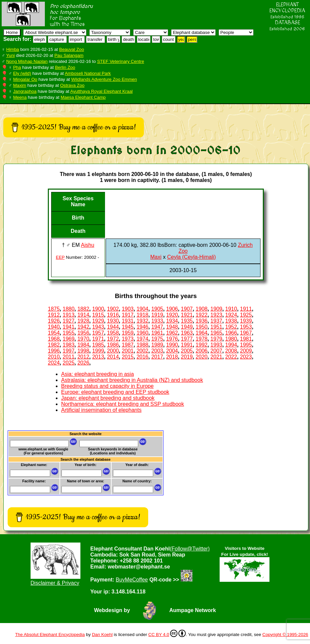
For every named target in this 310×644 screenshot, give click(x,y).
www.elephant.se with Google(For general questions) (43, 451)
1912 (54, 315)
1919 (157, 315)
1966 (231, 333)
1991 (187, 345)
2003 (157, 351)
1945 (128, 327)
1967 (246, 333)
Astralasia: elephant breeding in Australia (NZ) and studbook (132, 380)
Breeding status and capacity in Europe (107, 386)
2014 (113, 357)
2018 (172, 357)
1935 (187, 321)
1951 (216, 327)
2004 (172, 351)
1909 (216, 309)
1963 (187, 333)
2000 (113, 351)
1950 (202, 327)
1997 (68, 351)
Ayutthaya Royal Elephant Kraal (101, 91)
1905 (157, 309)
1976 (172, 339)
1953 (246, 327)
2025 (68, 363)
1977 (187, 339)
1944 (113, 327)
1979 (216, 339)
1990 (172, 345)
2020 (202, 357)
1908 (202, 309)
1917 (128, 315)
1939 (246, 321)
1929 (98, 321)
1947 (157, 327)
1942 (83, 327)
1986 (113, 345)
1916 (113, 315)
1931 (128, 321)
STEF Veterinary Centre (120, 61)
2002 (143, 351)
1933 (157, 321)
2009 (246, 351)
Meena (20, 97)
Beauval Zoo (72, 49)
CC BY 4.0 (167, 633)
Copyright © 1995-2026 (285, 635)
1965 (216, 333)
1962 (172, 333)
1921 (187, 315)
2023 (246, 357)
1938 (231, 321)
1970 (83, 339)
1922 (202, 315)
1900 (98, 309)
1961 (157, 333)
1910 (231, 309)
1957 (98, 333)
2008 (231, 351)
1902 (113, 309)
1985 (98, 345)
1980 (231, 339)
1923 (216, 315)
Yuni (10, 55)
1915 (98, 315)
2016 (143, 357)
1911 (246, 309)
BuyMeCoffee (132, 580)
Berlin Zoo (65, 67)
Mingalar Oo (25, 79)
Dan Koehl (102, 635)
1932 (143, 321)
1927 (68, 321)
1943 (98, 327)
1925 (246, 315)
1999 (98, 351)
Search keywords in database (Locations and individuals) (113, 451)
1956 (83, 333)
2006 (202, 351)
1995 (246, 345)
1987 (128, 345)
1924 (231, 315)
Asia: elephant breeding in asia (98, 374)
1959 (128, 333)
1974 (143, 339)
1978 (202, 339)
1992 (202, 345)
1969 (68, 339)
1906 (172, 309)
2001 (128, 351)
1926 (54, 321)
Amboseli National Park (88, 73)
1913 (68, 315)
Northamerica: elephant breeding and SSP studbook (123, 404)
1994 (231, 345)
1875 (54, 309)
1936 (202, 321)
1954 (54, 333)
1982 (54, 345)
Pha (17, 67)
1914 (83, 315)
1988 (143, 345)
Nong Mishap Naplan (27, 61)
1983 (68, 345)
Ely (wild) (22, 73)
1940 (54, 327)
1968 (54, 339)
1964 (202, 333)
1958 (113, 333)
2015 (128, 357)
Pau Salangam (69, 55)
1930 (113, 321)
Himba (13, 49)
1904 (143, 309)
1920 (172, 315)
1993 (216, 345)
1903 (128, 309)
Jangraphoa (25, 91)
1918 (143, 315)
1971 (98, 339)
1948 (172, 327)
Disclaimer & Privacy (55, 583)
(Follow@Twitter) (190, 549)
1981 (246, 339)
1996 (54, 351)
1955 (68, 333)
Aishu (88, 245)
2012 (83, 357)
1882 (83, 309)
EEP (60, 257)
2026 (83, 363)
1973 (128, 339)
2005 (187, 351)
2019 (187, 357)
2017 (157, 357)
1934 (172, 321)
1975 (157, 339)
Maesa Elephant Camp (83, 97)
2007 (216, 351)
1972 (113, 339)
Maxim (19, 85)
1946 (143, 327)
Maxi (156, 257)
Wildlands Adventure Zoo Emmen (104, 79)
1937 (216, 321)
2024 (54, 363)
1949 (187, 327)
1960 (143, 333)
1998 (83, 351)
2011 (68, 357)
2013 (98, 357)
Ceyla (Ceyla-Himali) (192, 257)
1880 (68, 309)
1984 (83, 345)
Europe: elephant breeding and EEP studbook (115, 392)
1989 (157, 345)
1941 (68, 327)
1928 (83, 321)
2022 (231, 357)
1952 (231, 327)
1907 (187, 309)
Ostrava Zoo (72, 85)
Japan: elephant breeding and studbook (108, 398)
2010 (54, 357)
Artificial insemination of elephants (101, 410)
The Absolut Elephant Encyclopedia (50, 635)
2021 (216, 357)
